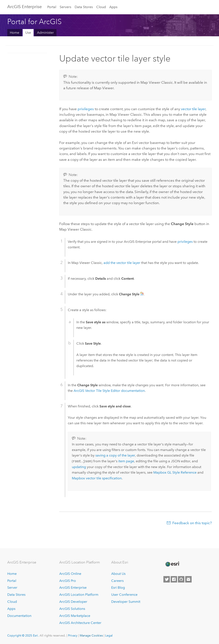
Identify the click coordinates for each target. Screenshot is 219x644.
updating (79, 467)
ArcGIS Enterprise (24, 7)
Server (12, 588)
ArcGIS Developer (73, 602)
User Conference (124, 595)
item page (126, 461)
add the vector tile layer (122, 263)
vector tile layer (193, 109)
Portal (52, 7)
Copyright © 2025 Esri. (23, 635)
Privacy (73, 635)
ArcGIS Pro (68, 581)
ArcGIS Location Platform (79, 595)
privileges (86, 109)
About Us (118, 574)
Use (28, 33)
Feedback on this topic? (192, 523)
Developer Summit (126, 602)
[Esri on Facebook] (174, 579)
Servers (65, 7)
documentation (109, 391)
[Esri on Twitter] (167, 579)
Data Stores (84, 7)
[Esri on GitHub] (181, 579)
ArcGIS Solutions (72, 609)
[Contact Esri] (188, 579)
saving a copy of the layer (115, 455)
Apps (113, 7)
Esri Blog (118, 588)
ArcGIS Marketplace (75, 616)
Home (15, 33)
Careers (117, 581)
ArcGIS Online (70, 574)
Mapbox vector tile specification (97, 478)
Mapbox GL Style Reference (175, 472)
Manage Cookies (91, 635)
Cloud (101, 7)
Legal (109, 635)
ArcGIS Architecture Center (80, 623)
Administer (45, 33)
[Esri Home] (172, 564)
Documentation (19, 616)
